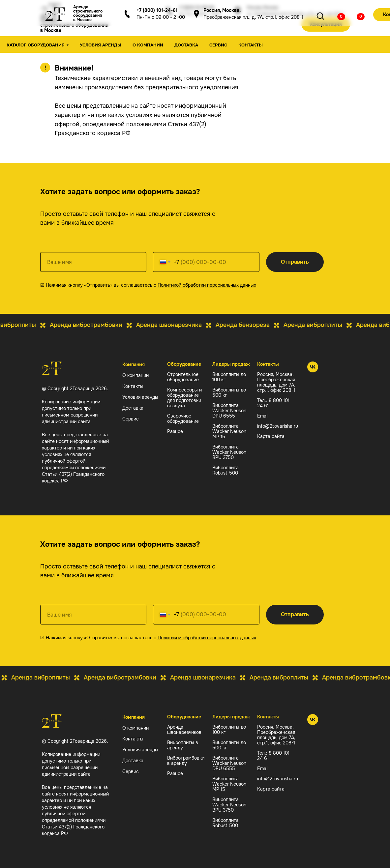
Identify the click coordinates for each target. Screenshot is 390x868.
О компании (148, 45)
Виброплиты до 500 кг (229, 392)
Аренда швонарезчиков (184, 730)
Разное (175, 431)
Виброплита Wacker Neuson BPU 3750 (229, 452)
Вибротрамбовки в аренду (186, 761)
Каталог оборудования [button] (36, 45)
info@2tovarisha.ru (278, 426)
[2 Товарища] (313, 371)
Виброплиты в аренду (183, 745)
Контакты (251, 45)
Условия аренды (101, 45)
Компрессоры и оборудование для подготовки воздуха (184, 398)
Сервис (218, 45)
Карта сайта (271, 436)
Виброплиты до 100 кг (229, 377)
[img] (336, 16)
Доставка (186, 45)
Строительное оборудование (183, 377)
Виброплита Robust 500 (225, 470)
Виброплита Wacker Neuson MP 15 (229, 431)
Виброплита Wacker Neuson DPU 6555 (229, 411)
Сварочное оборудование (183, 419)
